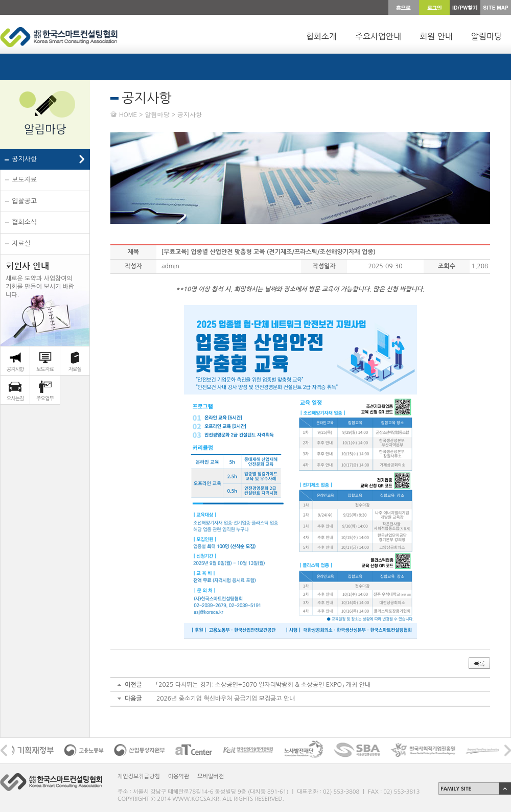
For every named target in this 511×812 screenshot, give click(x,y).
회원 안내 (436, 36)
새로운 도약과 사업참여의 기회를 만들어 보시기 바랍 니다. (40, 279)
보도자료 (24, 180)
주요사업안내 (378, 36)
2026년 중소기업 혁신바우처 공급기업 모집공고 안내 (226, 699)
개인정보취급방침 (139, 776)
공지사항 (24, 159)
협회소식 (24, 222)
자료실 (21, 243)
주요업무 (45, 398)
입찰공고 (24, 201)
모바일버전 (211, 776)
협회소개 (321, 36)
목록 (479, 663)
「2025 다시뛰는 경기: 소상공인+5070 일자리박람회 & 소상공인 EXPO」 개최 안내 (263, 685)
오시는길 (15, 398)
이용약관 (179, 776)
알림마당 (486, 36)
